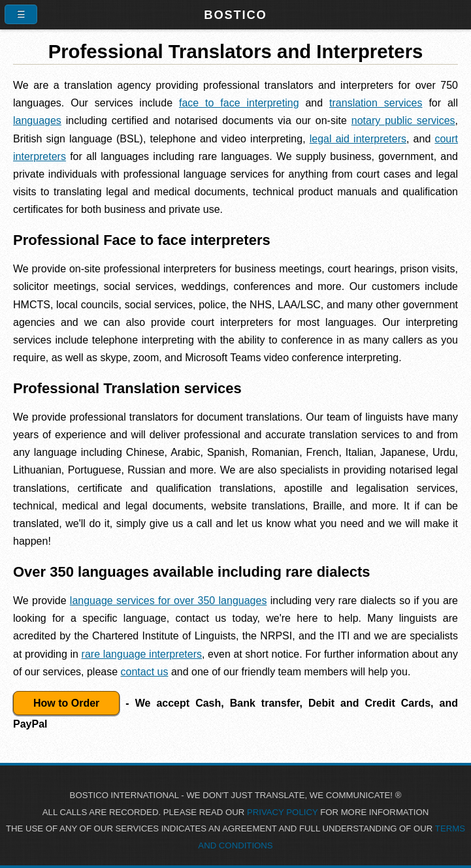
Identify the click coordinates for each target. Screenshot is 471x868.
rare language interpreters (142, 654)
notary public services (403, 121)
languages (37, 121)
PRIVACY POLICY (282, 812)
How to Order (66, 703)
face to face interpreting (239, 103)
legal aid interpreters (358, 139)
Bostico (235, 15)
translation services (376, 103)
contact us (145, 672)
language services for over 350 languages (169, 601)
